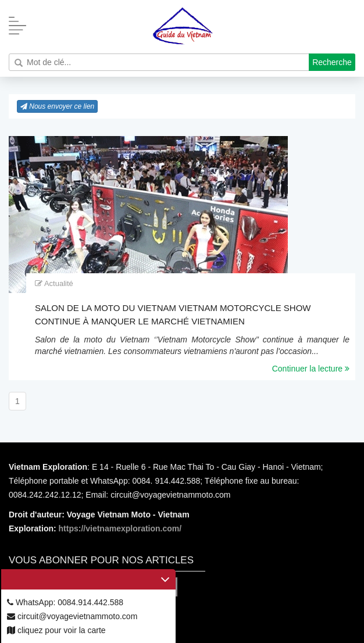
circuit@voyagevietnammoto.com (72, 616)
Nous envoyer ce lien (57, 106)
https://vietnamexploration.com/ (120, 528)
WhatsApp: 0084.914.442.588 (65, 602)
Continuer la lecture (311, 369)
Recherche (332, 62)
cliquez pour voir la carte (56, 630)
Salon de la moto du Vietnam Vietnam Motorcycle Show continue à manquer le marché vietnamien (173, 315)
